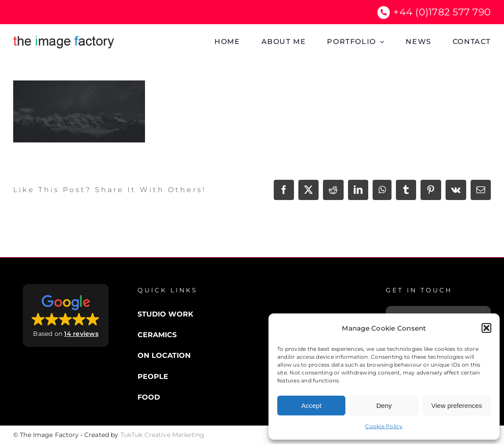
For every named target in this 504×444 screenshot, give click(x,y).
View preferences (457, 406)
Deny (384, 406)
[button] (486, 328)
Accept (312, 406)
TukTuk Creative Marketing (163, 435)
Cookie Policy (384, 426)
